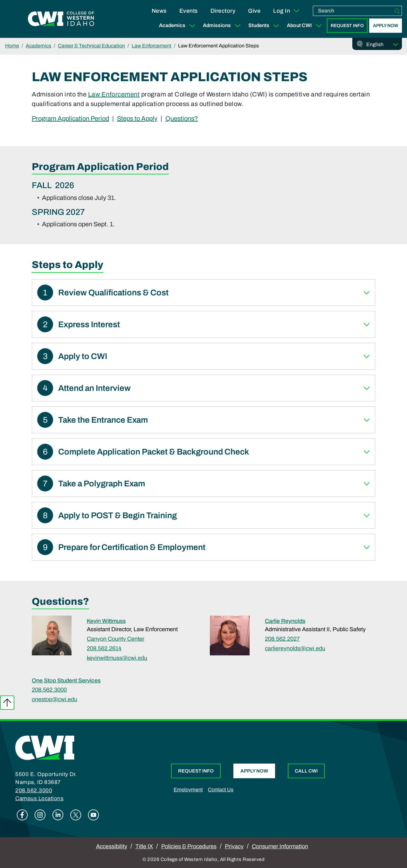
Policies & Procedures (189, 846)
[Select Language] (382, 45)
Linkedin (58, 815)
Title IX (144, 846)
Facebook (22, 815)
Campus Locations (39, 798)
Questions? (182, 118)
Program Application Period (70, 118)
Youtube (93, 815)
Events (189, 11)
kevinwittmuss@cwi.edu (117, 658)
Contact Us (221, 790)
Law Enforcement (152, 46)
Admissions (223, 26)
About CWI (306, 26)
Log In (287, 11)
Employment (188, 790)
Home (12, 46)
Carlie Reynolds (285, 621)
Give (254, 11)
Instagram (40, 815)
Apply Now (386, 26)
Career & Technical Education (91, 46)
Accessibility (112, 846)
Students (265, 26)
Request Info (347, 26)
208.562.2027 (282, 639)
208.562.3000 (49, 690)
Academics (178, 26)
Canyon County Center (116, 639)
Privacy (234, 846)
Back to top (7, 703)
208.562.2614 (104, 648)
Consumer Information (280, 846)
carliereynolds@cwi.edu (295, 648)
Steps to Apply (137, 118)
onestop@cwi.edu (55, 699)
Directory (223, 11)
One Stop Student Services (66, 681)
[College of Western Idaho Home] (61, 19)
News (159, 11)
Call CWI (306, 771)
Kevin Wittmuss (106, 621)
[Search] (397, 11)
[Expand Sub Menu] (192, 26)
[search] (353, 11)
